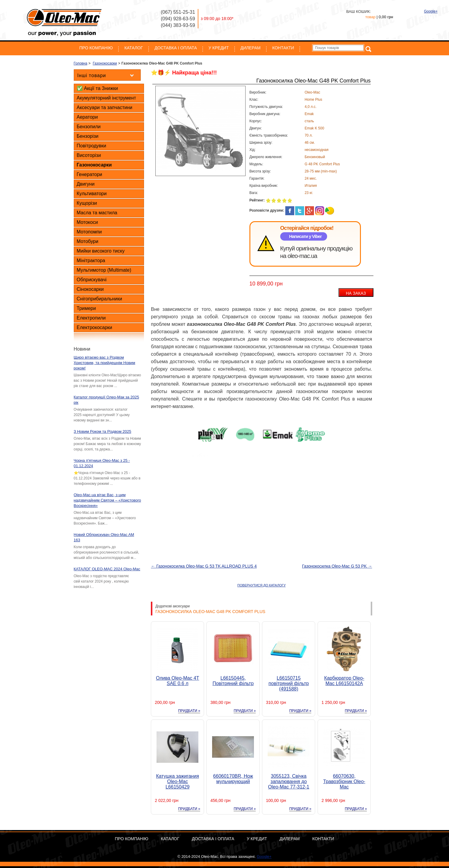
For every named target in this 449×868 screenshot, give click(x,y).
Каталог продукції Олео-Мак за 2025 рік (106, 400)
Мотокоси (87, 222)
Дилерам (250, 48)
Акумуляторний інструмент (106, 98)
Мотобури (88, 241)
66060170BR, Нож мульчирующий (233, 779)
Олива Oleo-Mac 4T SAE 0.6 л (178, 681)
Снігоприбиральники (99, 299)
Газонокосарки (94, 165)
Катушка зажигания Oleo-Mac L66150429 (177, 781)
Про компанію (96, 48)
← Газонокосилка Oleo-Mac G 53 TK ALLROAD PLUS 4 (204, 566)
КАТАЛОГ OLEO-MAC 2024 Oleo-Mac (107, 569)
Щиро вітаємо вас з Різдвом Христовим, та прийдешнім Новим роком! (105, 363)
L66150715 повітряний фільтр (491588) (289, 683)
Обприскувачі (92, 280)
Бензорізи (88, 136)
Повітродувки (92, 146)
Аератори (87, 117)
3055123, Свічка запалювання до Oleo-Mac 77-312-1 (289, 781)
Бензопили (89, 127)
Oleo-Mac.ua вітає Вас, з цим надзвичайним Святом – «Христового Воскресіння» (108, 500)
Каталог (134, 48)
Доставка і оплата (176, 48)
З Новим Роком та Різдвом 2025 (103, 431)
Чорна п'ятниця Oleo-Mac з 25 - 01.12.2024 (102, 463)
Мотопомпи (89, 232)
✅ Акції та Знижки (97, 88)
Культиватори (92, 194)
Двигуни (86, 184)
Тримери (86, 308)
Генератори (90, 174)
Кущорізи (87, 203)
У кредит (219, 48)
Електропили (91, 318)
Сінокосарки (90, 289)
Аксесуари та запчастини (105, 107)
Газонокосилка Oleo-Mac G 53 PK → (337, 566)
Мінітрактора (91, 260)
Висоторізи (89, 155)
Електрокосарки (95, 327)
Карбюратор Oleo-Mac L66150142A (344, 681)
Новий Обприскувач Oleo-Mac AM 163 (104, 537)
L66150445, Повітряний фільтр (233, 681)
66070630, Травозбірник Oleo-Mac (344, 781)
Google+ (431, 11)
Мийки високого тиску (101, 251)
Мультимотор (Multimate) (104, 270)
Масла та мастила (97, 213)
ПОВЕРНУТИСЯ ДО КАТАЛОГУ (262, 585)
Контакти (283, 48)
